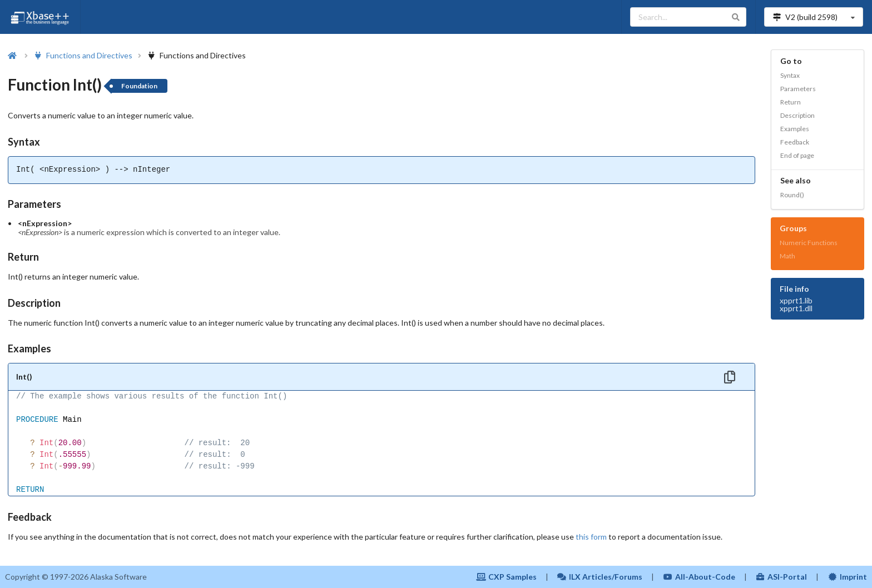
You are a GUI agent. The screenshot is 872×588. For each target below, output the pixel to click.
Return (791, 102)
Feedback (795, 142)
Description (797, 115)
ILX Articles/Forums (600, 577)
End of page (797, 155)
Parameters (798, 89)
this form (591, 537)
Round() (792, 195)
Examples (795, 129)
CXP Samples (506, 577)
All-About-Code (699, 577)
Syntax (790, 75)
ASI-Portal (782, 577)
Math (787, 256)
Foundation (139, 86)
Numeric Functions (809, 243)
